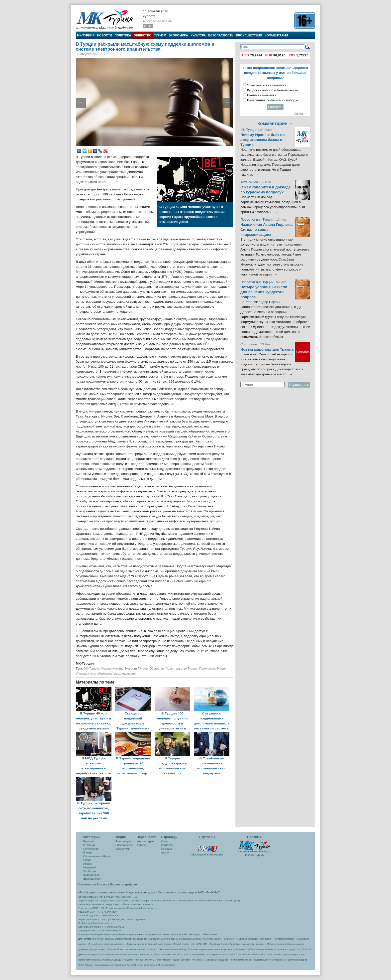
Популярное (91, 849)
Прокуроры (207, 669)
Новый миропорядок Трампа (267, 349)
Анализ (88, 864)
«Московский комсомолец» (175, 892)
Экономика (178, 35)
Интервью (90, 867)
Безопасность (221, 35)
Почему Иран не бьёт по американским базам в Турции (263, 140)
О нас (165, 841)
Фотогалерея (91, 875)
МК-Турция (86, 35)
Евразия (89, 841)
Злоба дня (90, 871)
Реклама (167, 849)
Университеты (86, 674)
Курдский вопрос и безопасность (273, 90)
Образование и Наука (97, 856)
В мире (88, 852)
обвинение (105, 674)
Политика (123, 35)
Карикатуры (123, 849)
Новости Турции (136, 669)
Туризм (160, 35)
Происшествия (249, 35)
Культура (198, 35)
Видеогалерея (92, 879)
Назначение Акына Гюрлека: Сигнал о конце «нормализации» (267, 230)
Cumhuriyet (249, 344)
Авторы (141, 845)
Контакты (167, 845)
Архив (165, 852)
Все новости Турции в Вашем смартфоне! (108, 884)
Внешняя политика (262, 95)
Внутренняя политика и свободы (273, 100)
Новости (104, 35)
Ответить (275, 107)
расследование (125, 674)
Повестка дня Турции (257, 219)
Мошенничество (112, 669)
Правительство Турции (182, 669)
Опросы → (301, 114)
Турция (221, 669)
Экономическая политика (267, 85)
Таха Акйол (249, 182)
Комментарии (276, 35)
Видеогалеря (124, 845)
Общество (143, 35)
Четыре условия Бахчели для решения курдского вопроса (264, 292)
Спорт (87, 860)
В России (89, 845)
